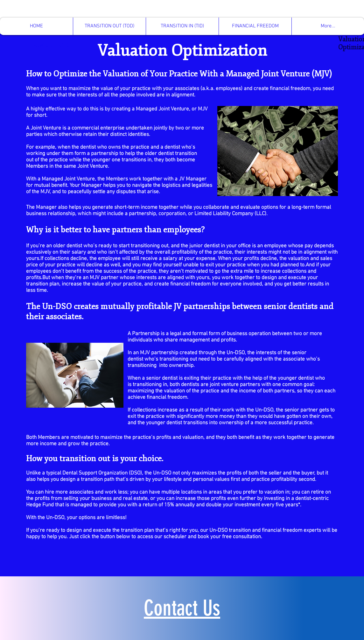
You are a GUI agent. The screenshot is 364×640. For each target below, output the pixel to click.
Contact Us (182, 608)
